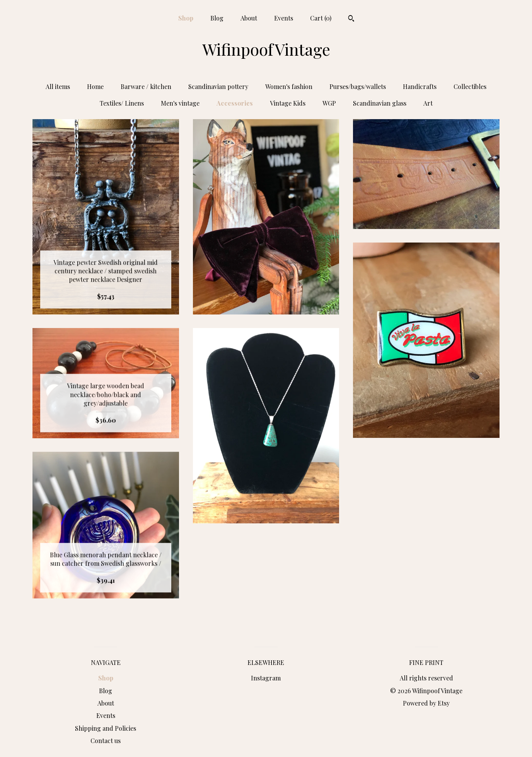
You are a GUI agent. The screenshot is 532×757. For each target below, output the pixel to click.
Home (95, 86)
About (249, 18)
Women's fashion (289, 86)
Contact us (106, 741)
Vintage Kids (288, 103)
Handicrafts (420, 86)
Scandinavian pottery (218, 86)
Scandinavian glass (380, 103)
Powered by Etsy (426, 703)
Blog (217, 18)
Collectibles (470, 86)
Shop (186, 18)
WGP (329, 103)
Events (284, 18)
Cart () (321, 18)
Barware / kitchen (146, 86)
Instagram (266, 678)
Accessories (235, 103)
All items (58, 86)
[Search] (351, 19)
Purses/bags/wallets (358, 86)
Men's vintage (180, 103)
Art (428, 103)
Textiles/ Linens (122, 103)
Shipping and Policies (106, 728)
